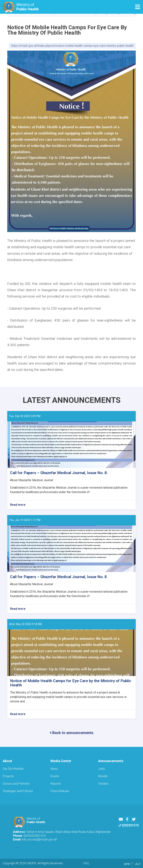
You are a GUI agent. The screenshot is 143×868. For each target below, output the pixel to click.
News (54, 769)
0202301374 (129, 825)
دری (138, 863)
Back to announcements (72, 733)
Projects (8, 776)
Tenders (103, 784)
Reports (56, 784)
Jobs (101, 769)
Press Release (60, 791)
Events (55, 776)
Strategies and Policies (18, 791)
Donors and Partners (16, 784)
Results (103, 776)
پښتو (127, 863)
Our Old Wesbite (13, 769)
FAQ (86, 863)
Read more (18, 505)
